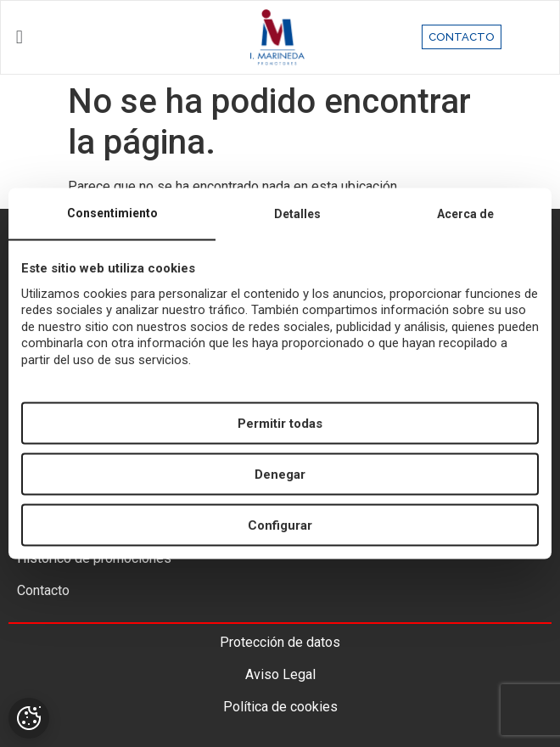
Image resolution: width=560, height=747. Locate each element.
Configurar (280, 525)
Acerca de (465, 213)
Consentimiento (112, 212)
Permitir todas (280, 423)
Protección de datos (280, 642)
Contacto (43, 590)
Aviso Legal (280, 674)
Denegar (280, 474)
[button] (93, 37)
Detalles (297, 213)
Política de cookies (280, 707)
